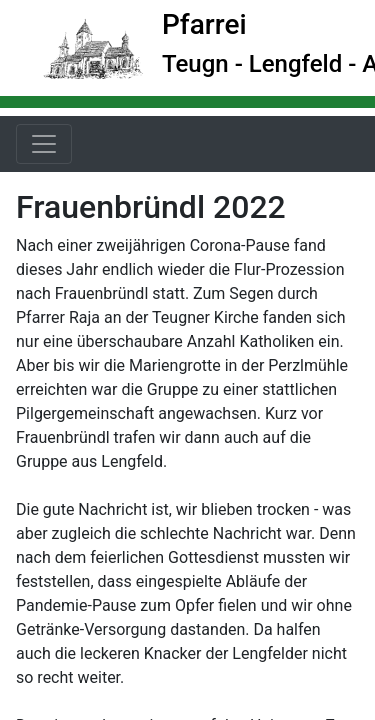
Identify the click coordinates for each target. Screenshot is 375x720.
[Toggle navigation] (44, 144)
